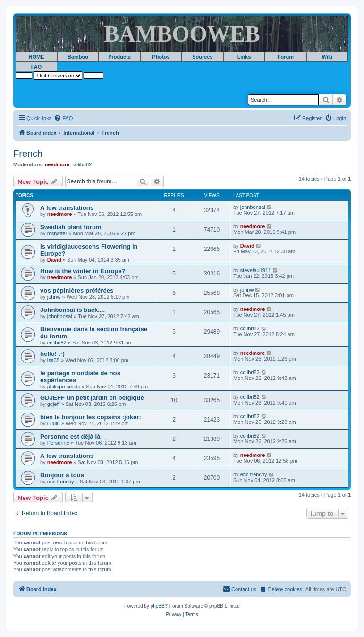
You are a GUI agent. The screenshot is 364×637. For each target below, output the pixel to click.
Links (244, 57)
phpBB (158, 606)
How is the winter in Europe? (83, 271)
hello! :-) (52, 354)
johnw (54, 297)
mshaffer (57, 233)
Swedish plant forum (71, 227)
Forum (286, 57)
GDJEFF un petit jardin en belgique (92, 398)
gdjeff (54, 404)
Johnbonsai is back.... (72, 310)
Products (119, 57)
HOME (37, 57)
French (28, 154)
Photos (161, 57)
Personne (58, 443)
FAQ (37, 67)
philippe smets (64, 387)
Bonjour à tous (62, 475)
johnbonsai (253, 207)
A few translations (67, 208)
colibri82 (82, 164)
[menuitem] (63, 118)
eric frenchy (61, 482)
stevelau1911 (256, 270)
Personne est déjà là (70, 436)
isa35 (53, 360)
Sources (202, 57)
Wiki (327, 57)
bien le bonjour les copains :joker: (91, 417)
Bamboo (78, 57)
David (54, 260)
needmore (57, 164)
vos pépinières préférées (77, 290)
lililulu (54, 423)
